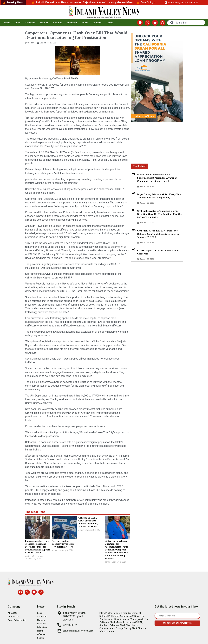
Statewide (30, 23)
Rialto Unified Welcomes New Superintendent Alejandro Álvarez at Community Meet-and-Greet (157, 178)
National (44, 23)
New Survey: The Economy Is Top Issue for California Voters (63, 544)
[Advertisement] (157, 143)
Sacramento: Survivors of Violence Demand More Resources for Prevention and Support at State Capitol (38, 547)
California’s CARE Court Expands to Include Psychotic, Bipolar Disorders (88, 522)
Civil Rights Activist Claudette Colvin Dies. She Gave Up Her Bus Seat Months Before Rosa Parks (159, 214)
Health (85, 23)
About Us (13, 613)
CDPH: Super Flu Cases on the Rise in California (158, 252)
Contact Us (13, 617)
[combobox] (186, 23)
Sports (110, 23)
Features (58, 23)
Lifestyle (97, 23)
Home (7, 23)
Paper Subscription (18, 620)
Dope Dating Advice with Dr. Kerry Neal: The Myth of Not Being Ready (160, 196)
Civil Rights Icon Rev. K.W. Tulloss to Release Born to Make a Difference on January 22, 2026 (158, 234)
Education (72, 23)
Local (18, 23)
